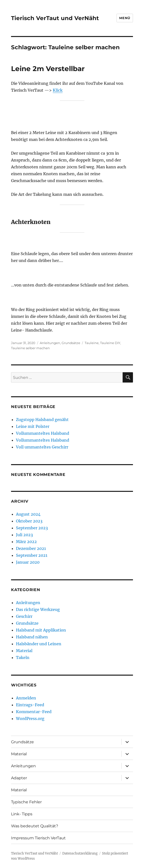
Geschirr (24, 616)
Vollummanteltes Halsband (43, 433)
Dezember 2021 (31, 548)
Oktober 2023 (29, 521)
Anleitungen (50, 343)
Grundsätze (71, 343)
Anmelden (26, 698)
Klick (58, 90)
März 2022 (26, 542)
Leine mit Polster (33, 426)
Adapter (19, 778)
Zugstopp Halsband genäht (42, 420)
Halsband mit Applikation (41, 630)
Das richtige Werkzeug (38, 609)
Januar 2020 (28, 562)
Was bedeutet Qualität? (35, 826)
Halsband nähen (32, 637)
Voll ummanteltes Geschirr (42, 447)
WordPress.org (30, 719)
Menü (125, 18)
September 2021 (32, 555)
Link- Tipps (22, 814)
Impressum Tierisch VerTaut (38, 838)
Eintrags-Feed (30, 705)
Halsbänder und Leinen (39, 644)
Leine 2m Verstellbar (48, 69)
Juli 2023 (24, 535)
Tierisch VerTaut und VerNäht (55, 18)
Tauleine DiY (110, 343)
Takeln (23, 657)
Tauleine (92, 343)
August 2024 (28, 514)
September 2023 (32, 528)
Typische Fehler (26, 802)
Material (24, 651)
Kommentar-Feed (34, 712)
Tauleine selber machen (30, 348)
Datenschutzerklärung (80, 853)
